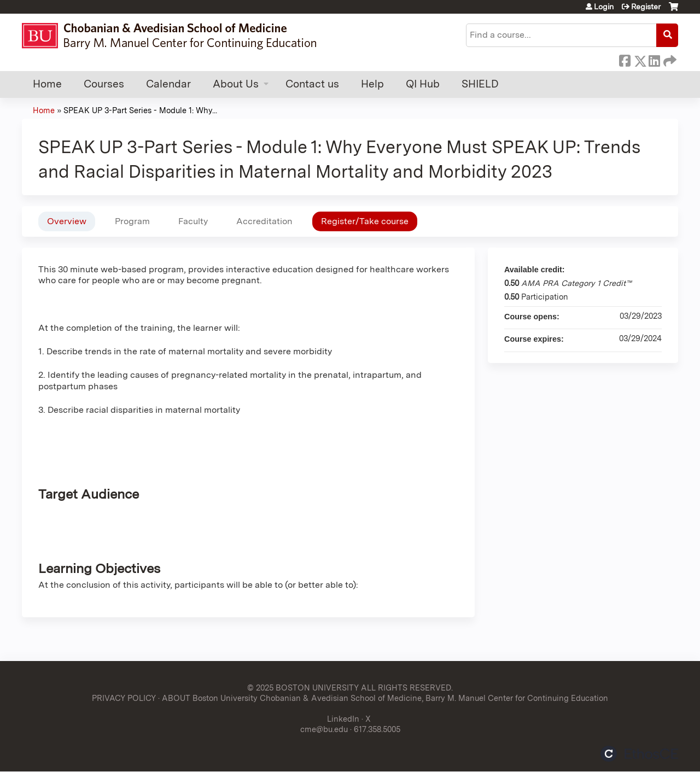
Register (646, 7)
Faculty (193, 221)
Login (604, 7)
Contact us (312, 84)
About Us (236, 84)
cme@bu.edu (324, 729)
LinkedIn (654, 59)
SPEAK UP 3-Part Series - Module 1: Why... (140, 110)
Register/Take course (365, 221)
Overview (67, 221)
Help (372, 84)
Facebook (625, 59)
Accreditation (264, 221)
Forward (669, 59)
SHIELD (480, 84)
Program (132, 221)
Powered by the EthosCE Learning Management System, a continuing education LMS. (639, 754)
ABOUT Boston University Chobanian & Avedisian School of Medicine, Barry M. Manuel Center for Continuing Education (385, 698)
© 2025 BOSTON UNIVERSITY (303, 688)
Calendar (168, 84)
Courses (104, 84)
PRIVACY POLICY (124, 698)
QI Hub (423, 84)
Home (47, 84)
